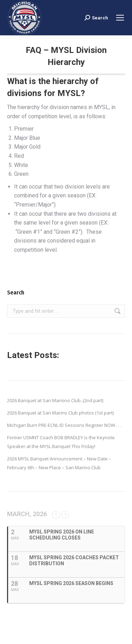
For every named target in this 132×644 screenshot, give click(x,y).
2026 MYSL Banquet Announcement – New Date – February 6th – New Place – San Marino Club (59, 463)
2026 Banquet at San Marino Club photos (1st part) (60, 413)
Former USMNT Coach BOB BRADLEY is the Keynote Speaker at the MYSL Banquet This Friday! (61, 442)
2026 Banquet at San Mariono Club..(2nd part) (55, 400)
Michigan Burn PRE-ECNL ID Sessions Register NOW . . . (64, 425)
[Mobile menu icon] (120, 18)
